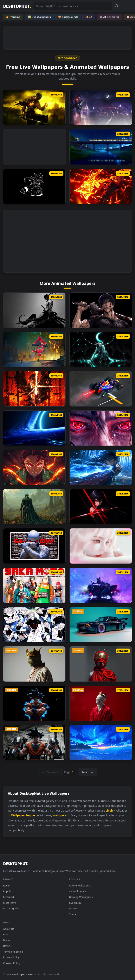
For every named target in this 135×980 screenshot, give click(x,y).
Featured (9, 897)
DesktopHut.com (23, 974)
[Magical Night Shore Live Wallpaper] (101, 743)
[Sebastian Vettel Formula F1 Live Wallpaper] (101, 389)
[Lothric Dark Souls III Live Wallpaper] (34, 108)
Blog (6, 934)
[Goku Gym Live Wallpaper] (34, 743)
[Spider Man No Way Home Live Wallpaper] (34, 350)
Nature (73, 908)
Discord (8, 940)
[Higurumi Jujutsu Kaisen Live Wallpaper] (34, 389)
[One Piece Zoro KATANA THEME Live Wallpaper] (34, 310)
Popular (8, 891)
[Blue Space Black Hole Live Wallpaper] (34, 428)
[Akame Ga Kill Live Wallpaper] (101, 507)
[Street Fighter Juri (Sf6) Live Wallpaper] (101, 585)
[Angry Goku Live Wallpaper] (34, 703)
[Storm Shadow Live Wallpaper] (34, 546)
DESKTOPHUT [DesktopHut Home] (17, 6)
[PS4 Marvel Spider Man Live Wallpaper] (101, 108)
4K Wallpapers (78, 891)
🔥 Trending (13, 17)
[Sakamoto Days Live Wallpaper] (34, 585)
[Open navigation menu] (128, 6)
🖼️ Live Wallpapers (39, 17)
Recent (7, 885)
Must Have (10, 903)
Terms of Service (13, 952)
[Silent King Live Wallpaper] (101, 703)
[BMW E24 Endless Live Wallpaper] (101, 625)
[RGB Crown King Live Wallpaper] (34, 664)
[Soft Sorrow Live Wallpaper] (101, 546)
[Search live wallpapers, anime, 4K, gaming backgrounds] (73, 6)
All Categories (11, 908)
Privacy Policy (11, 957)
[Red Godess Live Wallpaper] (101, 664)
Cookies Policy (12, 963)
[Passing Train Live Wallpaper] (101, 147)
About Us (9, 929)
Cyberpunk (76, 903)
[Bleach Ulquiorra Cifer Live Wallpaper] (101, 350)
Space (73, 914)
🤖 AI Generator (109, 17)
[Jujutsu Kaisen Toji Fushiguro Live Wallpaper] (101, 310)
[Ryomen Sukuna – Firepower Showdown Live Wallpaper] (101, 187)
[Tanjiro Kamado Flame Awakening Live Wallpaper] (34, 467)
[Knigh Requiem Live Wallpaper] (34, 507)
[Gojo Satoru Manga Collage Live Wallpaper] (34, 625)
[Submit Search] (117, 6)
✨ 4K (89, 17)
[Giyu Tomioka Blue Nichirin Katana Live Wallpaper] (101, 467)
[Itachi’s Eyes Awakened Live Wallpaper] (101, 428)
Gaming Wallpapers (81, 897)
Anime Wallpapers (80, 885)
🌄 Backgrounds (68, 17)
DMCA (7, 946)
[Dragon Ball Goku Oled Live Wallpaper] (34, 187)
